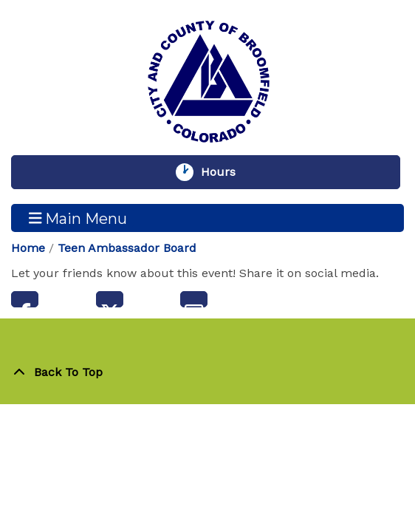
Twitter (110, 299)
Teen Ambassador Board (127, 248)
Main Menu (78, 218)
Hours (225, 172)
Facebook (25, 299)
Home (28, 248)
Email (194, 299)
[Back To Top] (207, 372)
